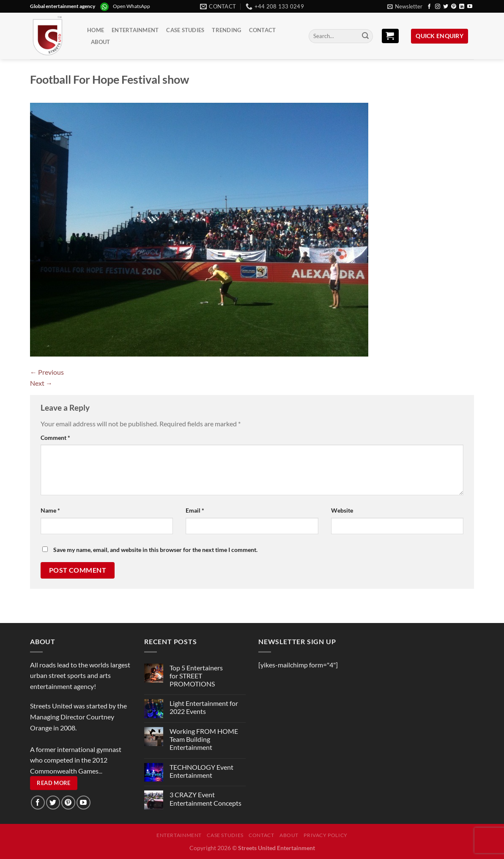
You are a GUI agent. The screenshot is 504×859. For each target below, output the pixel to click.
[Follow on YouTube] (470, 7)
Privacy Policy (326, 835)
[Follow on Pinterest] (454, 7)
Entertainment (135, 30)
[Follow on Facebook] (429, 7)
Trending (226, 30)
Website (342, 510)
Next (41, 383)
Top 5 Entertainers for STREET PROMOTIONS (196, 676)
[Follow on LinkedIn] (462, 7)
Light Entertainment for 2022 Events (204, 707)
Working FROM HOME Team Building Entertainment (204, 739)
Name (50, 510)
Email (195, 510)
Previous (47, 372)
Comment (55, 438)
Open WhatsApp (131, 6)
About (100, 42)
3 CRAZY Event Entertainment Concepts (205, 799)
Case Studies (185, 30)
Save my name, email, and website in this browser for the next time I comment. (155, 550)
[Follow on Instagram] (438, 7)
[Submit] (365, 36)
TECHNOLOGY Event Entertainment (201, 771)
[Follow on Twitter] (446, 7)
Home (96, 30)
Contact (263, 30)
